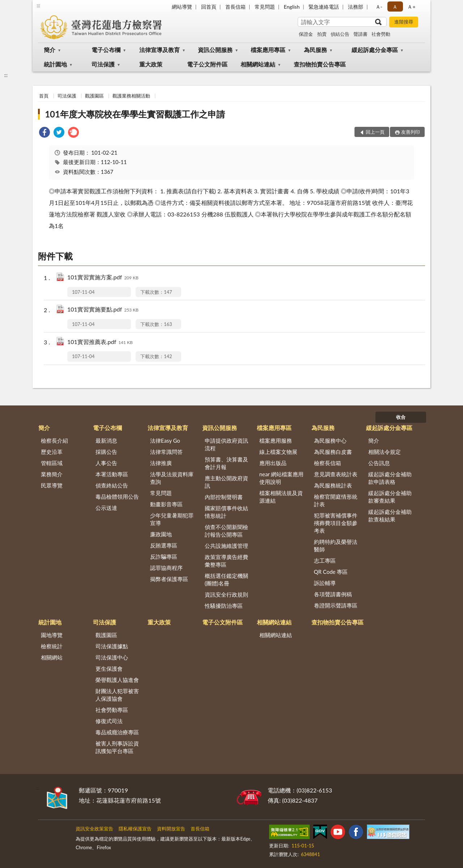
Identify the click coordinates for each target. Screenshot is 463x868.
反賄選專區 (164, 545)
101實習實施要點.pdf (103, 310)
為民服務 (315, 50)
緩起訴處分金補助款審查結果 (390, 497)
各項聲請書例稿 (333, 594)
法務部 (356, 7)
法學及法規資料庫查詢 (172, 478)
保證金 (306, 34)
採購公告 (106, 452)
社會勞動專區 (112, 710)
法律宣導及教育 (160, 50)
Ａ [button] (395, 7)
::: (38, 5)
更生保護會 (109, 669)
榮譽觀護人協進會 (117, 680)
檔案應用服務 (276, 441)
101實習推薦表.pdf (100, 342)
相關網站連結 (258, 64)
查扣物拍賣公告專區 (320, 64)
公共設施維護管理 (226, 546)
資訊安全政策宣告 (94, 829)
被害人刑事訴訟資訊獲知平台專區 (117, 747)
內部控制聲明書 (224, 497)
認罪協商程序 (166, 568)
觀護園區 (94, 96)
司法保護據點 (112, 646)
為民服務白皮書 (333, 452)
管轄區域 (52, 463)
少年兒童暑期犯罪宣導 (172, 519)
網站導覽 (182, 7)
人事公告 (106, 463)
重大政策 (151, 64)
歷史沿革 (52, 452)
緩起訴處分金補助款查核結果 (390, 515)
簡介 (50, 50)
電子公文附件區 (207, 64)
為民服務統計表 (333, 485)
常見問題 (265, 7)
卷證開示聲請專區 (336, 605)
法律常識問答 (166, 452)
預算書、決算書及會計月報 (226, 463)
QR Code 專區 (331, 572)
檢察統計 (52, 646)
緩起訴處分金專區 (375, 50)
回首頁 (209, 7)
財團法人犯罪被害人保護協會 (117, 695)
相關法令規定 (385, 452)
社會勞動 (381, 34)
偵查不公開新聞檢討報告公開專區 (226, 531)
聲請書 (360, 34)
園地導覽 (52, 635)
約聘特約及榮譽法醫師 (336, 545)
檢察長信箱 (328, 463)
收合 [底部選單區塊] (401, 417)
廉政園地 (161, 534)
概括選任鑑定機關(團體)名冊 (226, 579)
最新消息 (106, 441)
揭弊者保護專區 (169, 579)
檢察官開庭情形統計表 (336, 500)
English (292, 7)
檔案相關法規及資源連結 (281, 497)
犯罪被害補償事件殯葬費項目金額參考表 (336, 523)
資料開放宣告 (171, 829)
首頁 (44, 96)
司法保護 (103, 64)
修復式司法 (109, 721)
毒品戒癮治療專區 (117, 732)
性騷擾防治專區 (224, 606)
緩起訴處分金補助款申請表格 (390, 478)
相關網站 (52, 657)
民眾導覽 (52, 485)
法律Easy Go (165, 441)
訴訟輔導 (325, 583)
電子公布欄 (106, 50)
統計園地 (55, 64)
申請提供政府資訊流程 (226, 444)
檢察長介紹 (54, 441)
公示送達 (106, 508)
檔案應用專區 (268, 50)
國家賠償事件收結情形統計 (226, 512)
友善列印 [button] (411, 132)
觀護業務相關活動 (131, 96)
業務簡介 (52, 474)
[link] (44, 133)
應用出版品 (273, 463)
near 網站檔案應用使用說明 (282, 478)
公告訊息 (379, 463)
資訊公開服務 (215, 50)
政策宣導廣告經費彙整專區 (226, 561)
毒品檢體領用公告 (117, 497)
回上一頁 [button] (375, 132)
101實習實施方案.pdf (103, 278)
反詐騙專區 (164, 557)
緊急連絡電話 (324, 7)
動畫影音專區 (166, 504)
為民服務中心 (330, 441)
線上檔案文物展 (278, 452)
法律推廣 (161, 463)
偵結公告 (340, 34)
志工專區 (325, 560)
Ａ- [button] (379, 7)
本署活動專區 (112, 474)
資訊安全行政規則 (226, 594)
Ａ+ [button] (411, 7)
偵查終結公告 (112, 485)
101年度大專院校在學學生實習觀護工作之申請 (135, 114)
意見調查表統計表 (336, 474)
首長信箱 (235, 7)
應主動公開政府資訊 (226, 482)
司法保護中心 (112, 657)
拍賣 (322, 34)
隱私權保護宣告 (135, 829)
